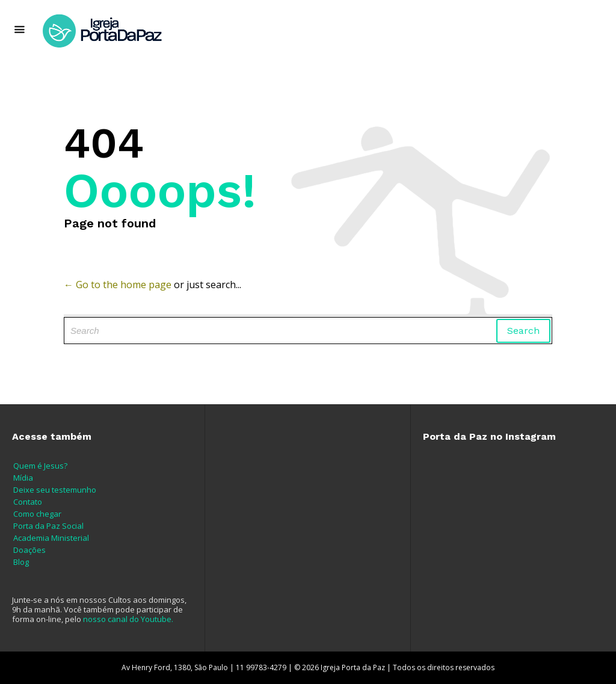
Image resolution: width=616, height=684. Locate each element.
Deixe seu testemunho (55, 490)
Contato (28, 502)
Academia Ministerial (51, 538)
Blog (21, 562)
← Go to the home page (118, 285)
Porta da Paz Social (48, 526)
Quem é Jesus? (40, 466)
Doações (29, 550)
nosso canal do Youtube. (128, 619)
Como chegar (37, 514)
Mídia (23, 478)
